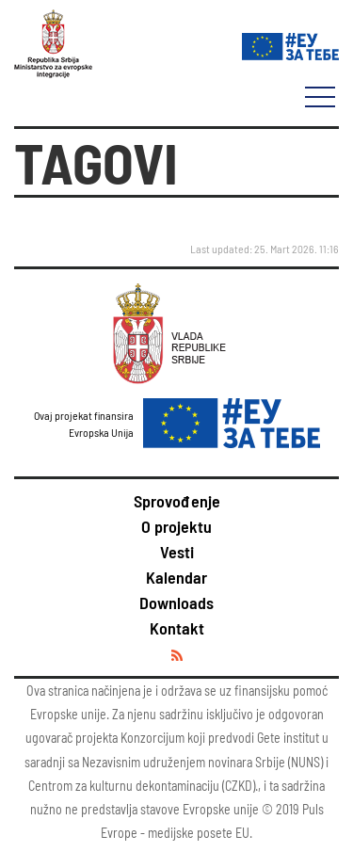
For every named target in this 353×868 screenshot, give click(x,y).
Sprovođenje (177, 501)
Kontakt (177, 628)
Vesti (177, 552)
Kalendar (176, 577)
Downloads (176, 603)
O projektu (176, 526)
